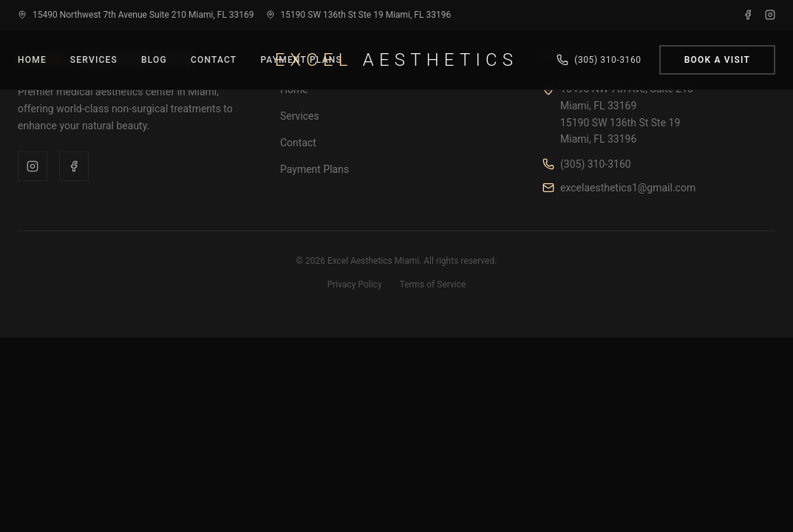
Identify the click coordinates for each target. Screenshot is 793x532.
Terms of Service (433, 284)
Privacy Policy (355, 284)
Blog (154, 60)
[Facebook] (748, 15)
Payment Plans (314, 169)
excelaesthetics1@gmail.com (628, 188)
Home (32, 60)
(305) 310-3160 (596, 164)
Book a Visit (717, 60)
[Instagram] (770, 15)
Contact (214, 60)
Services (94, 60)
